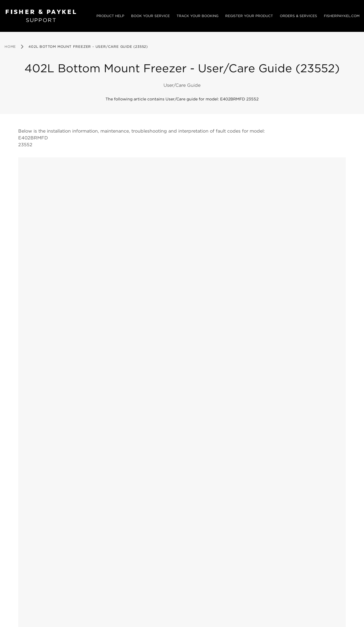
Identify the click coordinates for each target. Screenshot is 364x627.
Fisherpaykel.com (342, 16)
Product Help (110, 16)
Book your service (150, 16)
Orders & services (298, 16)
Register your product (249, 16)
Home (10, 47)
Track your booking (197, 16)
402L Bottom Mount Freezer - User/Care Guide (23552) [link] (88, 47)
